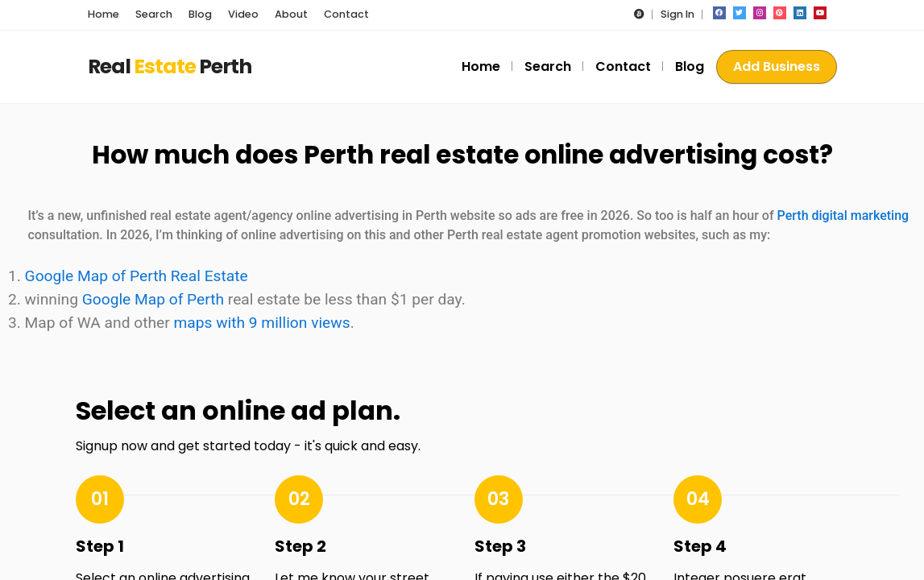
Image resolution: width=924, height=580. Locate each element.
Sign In (677, 14)
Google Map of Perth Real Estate (137, 276)
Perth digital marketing (843, 215)
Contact (623, 66)
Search (548, 66)
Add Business (777, 66)
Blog (690, 66)
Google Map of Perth (153, 299)
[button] (639, 14)
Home (481, 66)
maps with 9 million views (261, 323)
